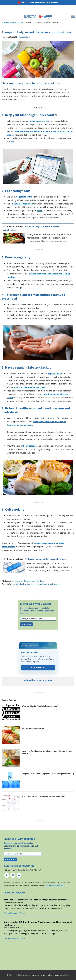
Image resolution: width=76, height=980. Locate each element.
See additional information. (55, 885)
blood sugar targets (39, 121)
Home (4, 22)
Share (22, 913)
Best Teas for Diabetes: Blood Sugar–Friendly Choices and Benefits (47, 752)
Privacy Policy (46, 975)
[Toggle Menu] (73, 17)
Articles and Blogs (16, 22)
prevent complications (40, 584)
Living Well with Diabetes (36, 604)
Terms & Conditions (61, 975)
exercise (16, 584)
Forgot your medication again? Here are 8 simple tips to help (48, 774)
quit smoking (56, 584)
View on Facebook (11, 913)
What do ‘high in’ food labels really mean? (40, 706)
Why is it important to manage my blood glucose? (43, 796)
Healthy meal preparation (33, 728)
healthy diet (25, 584)
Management (17, 581)
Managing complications (34, 581)
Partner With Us (38, 667)
